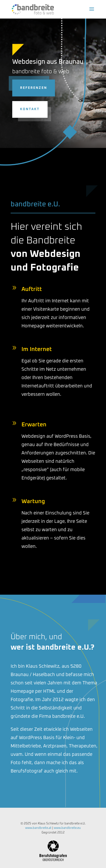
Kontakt (24, 109)
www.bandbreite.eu (67, 828)
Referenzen (28, 88)
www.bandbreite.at (38, 828)
